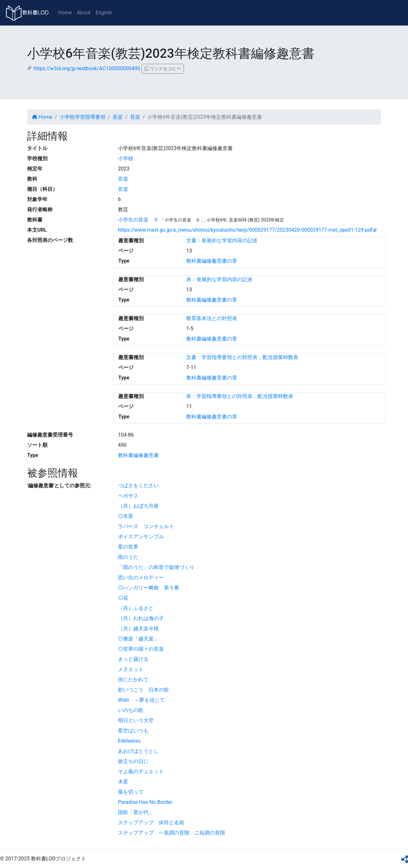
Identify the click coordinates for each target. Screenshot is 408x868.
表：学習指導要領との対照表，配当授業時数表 (240, 396)
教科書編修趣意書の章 (212, 261)
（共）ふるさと (136, 608)
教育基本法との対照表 (212, 318)
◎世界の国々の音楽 (141, 649)
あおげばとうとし (138, 751)
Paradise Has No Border (145, 802)
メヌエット (131, 669)
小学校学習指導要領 (83, 117)
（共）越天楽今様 (138, 629)
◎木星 (126, 516)
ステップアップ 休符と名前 (151, 823)
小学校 (126, 158)
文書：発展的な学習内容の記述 (222, 240)
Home (65, 13)
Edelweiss (129, 741)
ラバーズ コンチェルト (146, 526)
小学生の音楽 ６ (138, 220)
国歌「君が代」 (136, 812)
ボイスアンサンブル (141, 537)
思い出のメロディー (141, 577)
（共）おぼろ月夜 (138, 506)
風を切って (131, 792)
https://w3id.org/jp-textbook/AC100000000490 (87, 68)
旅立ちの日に (133, 761)
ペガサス (128, 496)
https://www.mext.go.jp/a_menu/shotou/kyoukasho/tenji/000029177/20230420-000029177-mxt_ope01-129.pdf (245, 230)
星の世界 (128, 547)
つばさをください (138, 486)
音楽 (118, 117)
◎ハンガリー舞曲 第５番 (149, 588)
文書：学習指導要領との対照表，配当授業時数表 (242, 357)
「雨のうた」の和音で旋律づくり (156, 567)
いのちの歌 (131, 710)
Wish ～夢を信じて (141, 700)
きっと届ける (133, 659)
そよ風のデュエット (141, 771)
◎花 (123, 598)
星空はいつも (133, 731)
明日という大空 (136, 720)
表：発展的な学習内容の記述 (219, 279)
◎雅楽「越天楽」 (138, 639)
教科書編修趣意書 (138, 455)
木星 (123, 782)
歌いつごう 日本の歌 (143, 690)
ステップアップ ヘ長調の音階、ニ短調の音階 (171, 833)
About (84, 13)
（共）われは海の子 (141, 618)
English (104, 13)
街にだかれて (133, 680)
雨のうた (128, 557)
